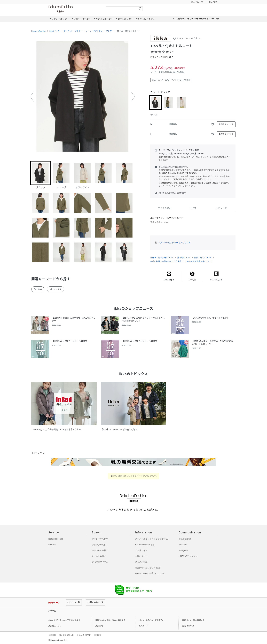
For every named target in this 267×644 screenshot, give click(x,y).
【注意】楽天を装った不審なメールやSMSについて (134, 476)
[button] (32, 97)
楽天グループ (197, 2)
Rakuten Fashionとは (145, 545)
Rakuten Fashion (75, 9)
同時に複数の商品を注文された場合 (166, 261)
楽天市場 (213, 2)
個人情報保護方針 (66, 635)
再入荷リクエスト (226, 124)
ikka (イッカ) (55, 31)
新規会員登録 (185, 539)
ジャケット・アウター (73, 31)
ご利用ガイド (141, 550)
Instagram (183, 550)
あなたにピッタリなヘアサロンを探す (64, 620)
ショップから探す (100, 545)
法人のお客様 (141, 562)
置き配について (184, 258)
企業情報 (52, 635)
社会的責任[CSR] (84, 635)
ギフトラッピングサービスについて (174, 243)
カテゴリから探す (100, 550)
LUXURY (52, 545)
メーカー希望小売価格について (199, 261)
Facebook (183, 545)
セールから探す (99, 556)
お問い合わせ (141, 556)
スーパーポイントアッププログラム (152, 539)
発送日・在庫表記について (162, 258)
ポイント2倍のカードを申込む (151, 620)
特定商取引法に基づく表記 (147, 568)
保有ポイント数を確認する (193, 620)
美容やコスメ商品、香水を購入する (110, 620)
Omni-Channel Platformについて (150, 573)
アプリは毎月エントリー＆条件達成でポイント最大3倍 (196, 19)
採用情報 (98, 635)
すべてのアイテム (100, 562)
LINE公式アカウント (188, 556)
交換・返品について (203, 258)
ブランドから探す (100, 539)
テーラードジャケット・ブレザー (100, 31)
